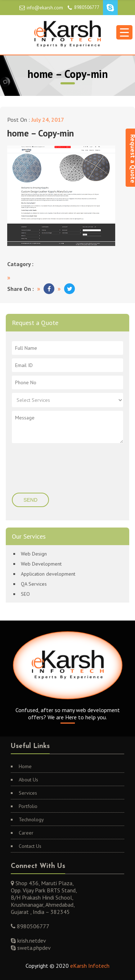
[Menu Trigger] (124, 32)
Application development (48, 574)
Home (25, 766)
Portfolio (28, 806)
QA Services (34, 584)
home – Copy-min (40, 133)
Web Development (41, 564)
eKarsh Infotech (90, 966)
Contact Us (30, 846)
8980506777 (87, 7)
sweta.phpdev (33, 948)
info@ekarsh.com (45, 8)
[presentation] (56, 469)
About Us (28, 780)
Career (26, 833)
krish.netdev (31, 940)
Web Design (34, 554)
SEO (25, 594)
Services (28, 793)
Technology (31, 819)
